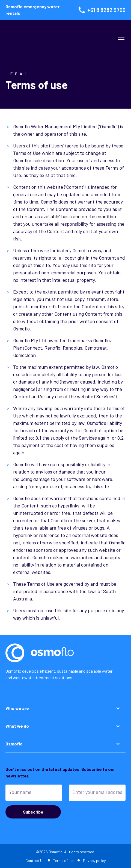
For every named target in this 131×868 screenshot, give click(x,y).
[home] (55, 37)
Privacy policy (94, 860)
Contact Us (35, 860)
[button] (120, 37)
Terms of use (64, 860)
